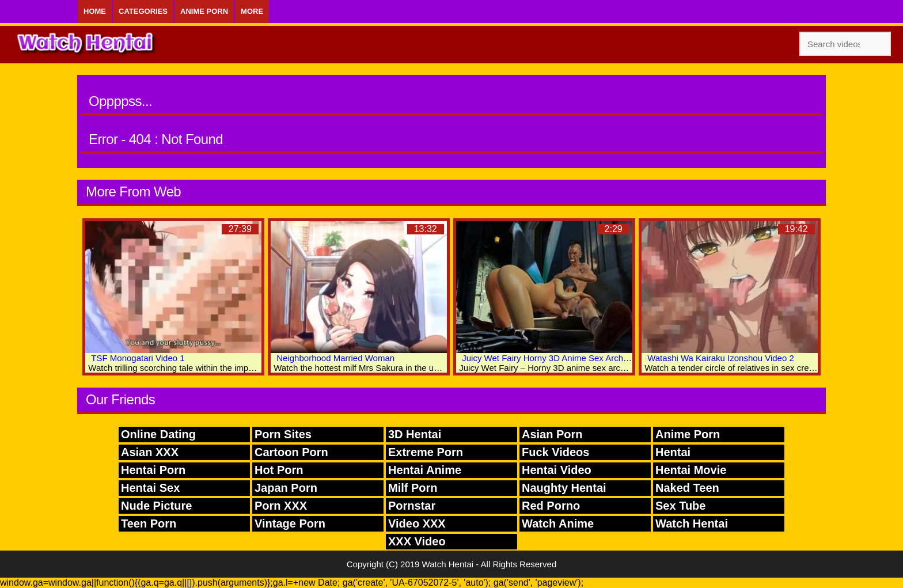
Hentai (673, 452)
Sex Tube (680, 506)
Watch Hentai (692, 523)
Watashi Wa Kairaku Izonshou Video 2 (721, 358)
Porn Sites (283, 434)
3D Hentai (415, 434)
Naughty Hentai (564, 488)
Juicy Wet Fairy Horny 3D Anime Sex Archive (548, 358)
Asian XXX (150, 452)
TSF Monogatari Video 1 (138, 358)
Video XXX (417, 523)
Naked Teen (687, 488)
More (252, 11)
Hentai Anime (425, 470)
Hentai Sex (150, 488)
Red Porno (551, 506)
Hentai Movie (691, 470)
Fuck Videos (555, 452)
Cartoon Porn (291, 452)
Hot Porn (279, 470)
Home (95, 11)
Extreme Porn (426, 452)
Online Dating (158, 434)
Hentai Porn (153, 470)
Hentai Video (557, 470)
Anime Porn (204, 11)
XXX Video (417, 541)
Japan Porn (286, 488)
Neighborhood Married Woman (335, 358)
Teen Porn (149, 523)
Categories (143, 11)
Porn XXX (281, 506)
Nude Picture (156, 506)
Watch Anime (558, 523)
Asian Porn (552, 434)
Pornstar (412, 506)
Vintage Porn (290, 523)
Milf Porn (413, 488)
